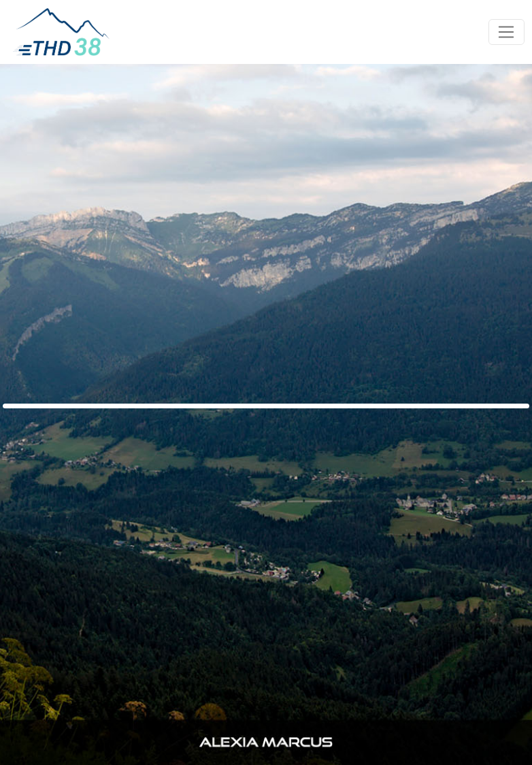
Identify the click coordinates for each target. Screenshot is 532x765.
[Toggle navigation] (506, 32)
